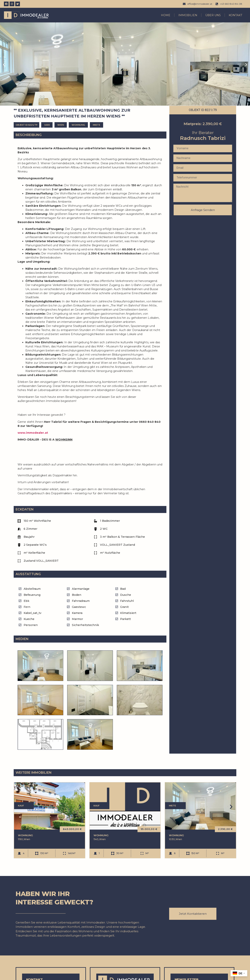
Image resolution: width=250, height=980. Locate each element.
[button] (4, 65)
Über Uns (213, 15)
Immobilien (188, 15)
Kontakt (235, 15)
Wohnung (25, 834)
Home (166, 15)
